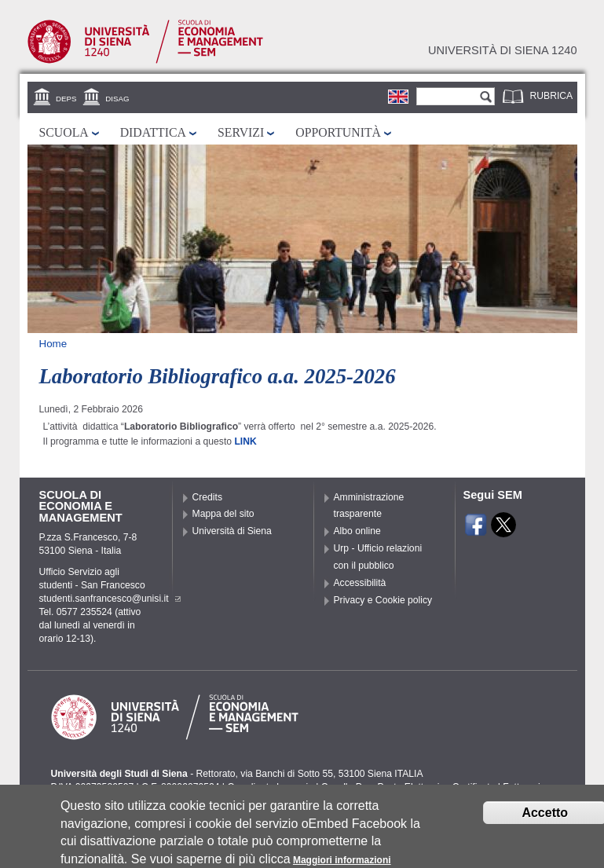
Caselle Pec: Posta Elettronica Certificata (408, 787)
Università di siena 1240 (503, 50)
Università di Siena (232, 531)
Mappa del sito (223, 514)
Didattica (153, 132)
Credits (208, 497)
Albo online (357, 531)
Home (53, 344)
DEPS (66, 99)
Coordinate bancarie (270, 787)
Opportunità (338, 132)
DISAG (117, 99)
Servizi (241, 132)
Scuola (64, 132)
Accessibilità (360, 583)
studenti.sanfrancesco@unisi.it (110, 599)
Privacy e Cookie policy (383, 600)
